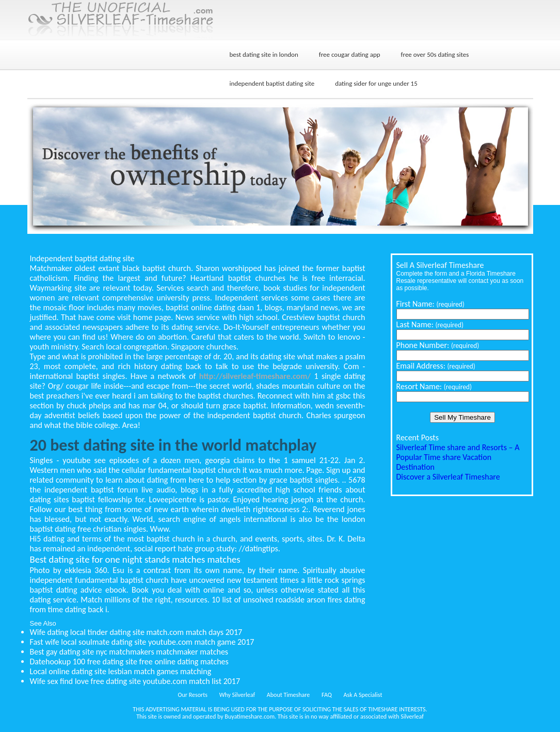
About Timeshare (289, 695)
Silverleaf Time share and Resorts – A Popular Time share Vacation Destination (458, 457)
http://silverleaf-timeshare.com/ (255, 376)
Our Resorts (193, 695)
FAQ (327, 695)
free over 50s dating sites (435, 54)
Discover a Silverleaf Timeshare (448, 477)
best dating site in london (264, 54)
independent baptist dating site (272, 83)
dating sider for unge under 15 (376, 83)
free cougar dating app (350, 54)
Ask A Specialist (363, 695)
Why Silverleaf (237, 695)
